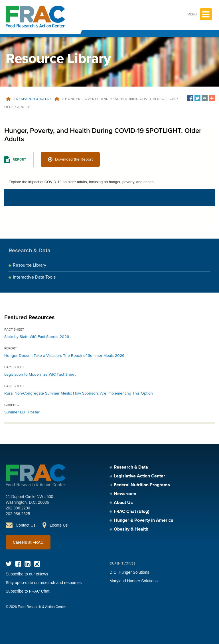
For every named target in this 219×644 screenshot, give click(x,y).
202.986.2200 (18, 508)
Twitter (9, 564)
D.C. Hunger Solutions (129, 572)
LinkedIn (28, 564)
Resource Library (30, 265)
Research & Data (33, 99)
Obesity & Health (131, 529)
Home (8, 99)
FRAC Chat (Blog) (132, 512)
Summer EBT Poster (22, 412)
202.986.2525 (18, 514)
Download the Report (74, 159)
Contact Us (26, 525)
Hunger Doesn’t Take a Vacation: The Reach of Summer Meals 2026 (64, 356)
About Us (123, 503)
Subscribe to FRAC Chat (28, 591)
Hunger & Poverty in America (144, 521)
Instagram (37, 564)
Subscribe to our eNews (27, 574)
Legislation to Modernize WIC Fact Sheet (40, 375)
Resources (57, 99)
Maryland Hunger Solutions (134, 581)
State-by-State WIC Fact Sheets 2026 (37, 337)
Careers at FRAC (28, 542)
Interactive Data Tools (34, 277)
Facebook (18, 564)
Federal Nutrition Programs (142, 485)
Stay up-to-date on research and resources (44, 583)
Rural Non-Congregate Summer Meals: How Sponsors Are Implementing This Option (79, 393)
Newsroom (125, 494)
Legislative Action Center (139, 476)
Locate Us (59, 525)
